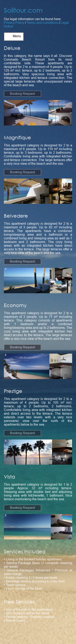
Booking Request (22, 94)
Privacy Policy (14, 23)
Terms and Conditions (42, 23)
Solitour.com (23, 10)
